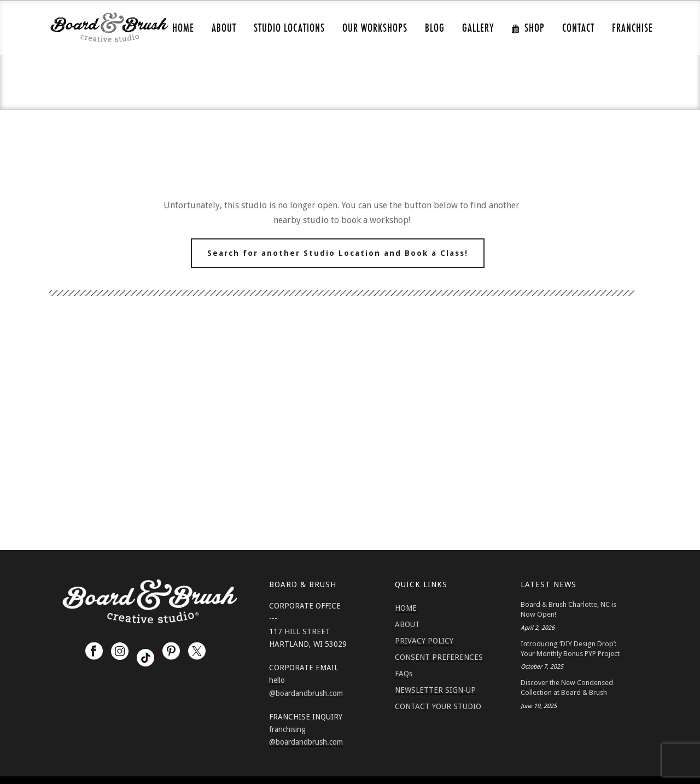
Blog (435, 28)
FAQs (404, 674)
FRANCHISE (632, 28)
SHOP (528, 28)
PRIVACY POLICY (424, 641)
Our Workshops (375, 28)
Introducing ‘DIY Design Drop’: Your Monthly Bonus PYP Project (570, 649)
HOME (183, 28)
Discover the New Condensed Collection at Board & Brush (567, 688)
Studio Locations (289, 28)
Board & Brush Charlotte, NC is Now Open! (568, 609)
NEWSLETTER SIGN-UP (435, 690)
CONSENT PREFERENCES (439, 657)
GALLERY (478, 28)
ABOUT (224, 28)
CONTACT (578, 28)
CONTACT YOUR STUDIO (438, 706)
